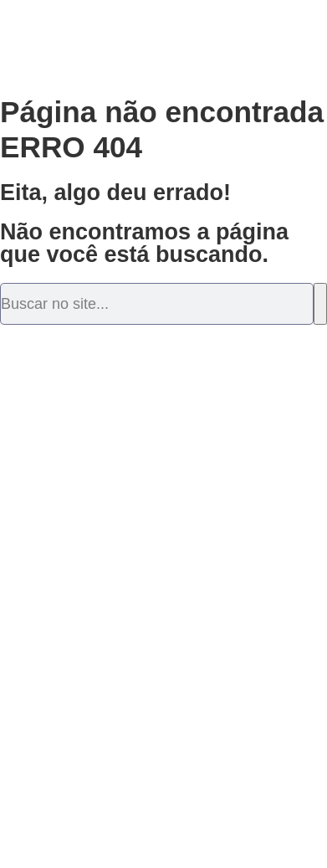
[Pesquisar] (320, 304)
